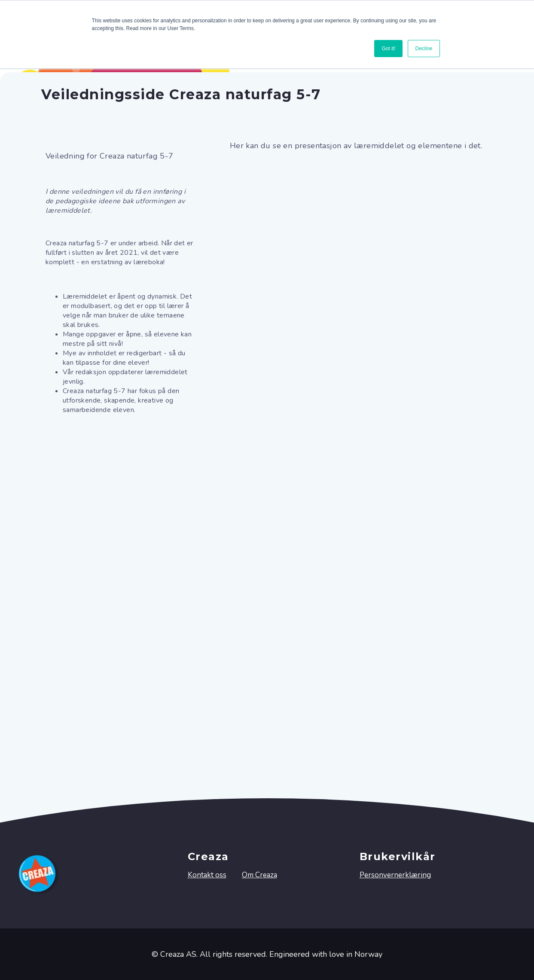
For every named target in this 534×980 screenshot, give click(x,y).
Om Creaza (259, 875)
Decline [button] (424, 49)
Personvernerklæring (395, 875)
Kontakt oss (207, 875)
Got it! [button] (388, 49)
